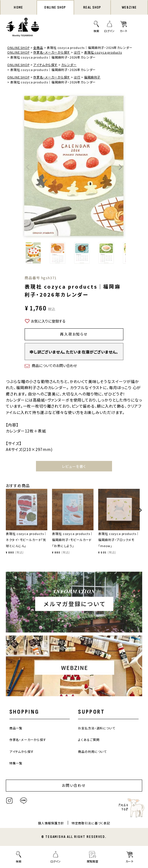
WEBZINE (129, 7)
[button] (8, 513)
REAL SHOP (92, 7)
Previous (28, 167)
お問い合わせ (74, 785)
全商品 (38, 48)
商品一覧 (16, 728)
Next (120, 167)
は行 (77, 52)
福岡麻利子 (92, 77)
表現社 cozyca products (103, 52)
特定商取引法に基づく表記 (91, 823)
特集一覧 (16, 763)
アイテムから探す (45, 65)
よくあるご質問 (89, 740)
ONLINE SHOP (55, 7)
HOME (18, 7)
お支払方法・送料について (97, 728)
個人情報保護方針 (51, 823)
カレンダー (69, 65)
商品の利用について (92, 751)
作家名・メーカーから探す (52, 52)
